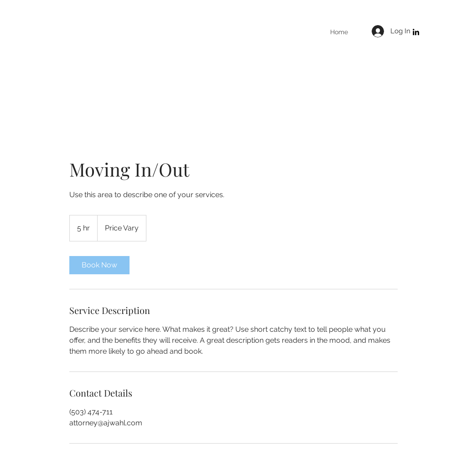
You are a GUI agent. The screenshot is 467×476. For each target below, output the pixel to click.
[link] (99, 265)
